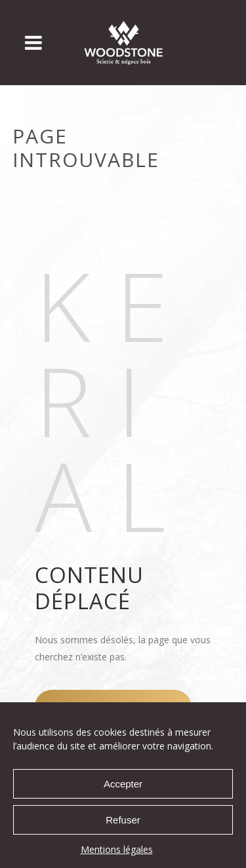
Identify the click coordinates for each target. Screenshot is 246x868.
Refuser (123, 820)
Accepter (123, 784)
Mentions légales (117, 849)
